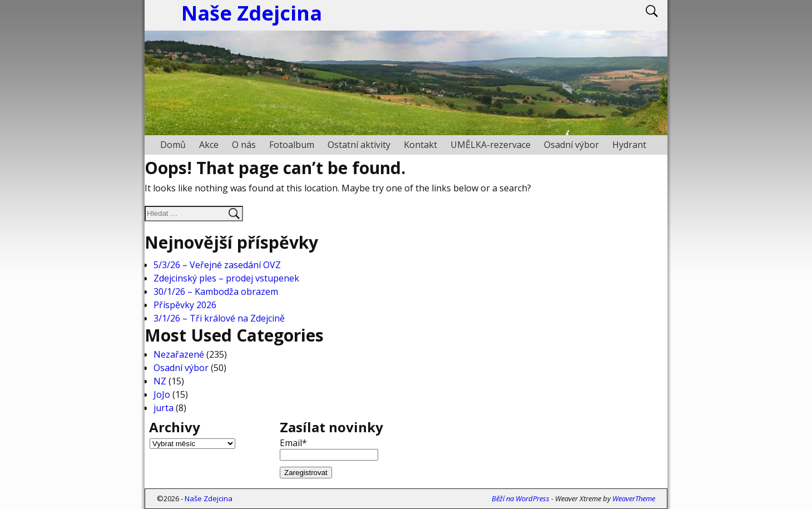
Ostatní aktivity (359, 145)
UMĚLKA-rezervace (491, 145)
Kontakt (420, 145)
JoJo (162, 394)
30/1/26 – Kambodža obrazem (216, 291)
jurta (164, 408)
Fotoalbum (292, 145)
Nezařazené (179, 354)
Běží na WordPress (521, 498)
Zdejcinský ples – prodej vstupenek (226, 278)
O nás (244, 145)
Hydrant (629, 145)
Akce (209, 145)
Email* (329, 448)
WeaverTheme (634, 498)
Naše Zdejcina (209, 498)
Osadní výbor (571, 145)
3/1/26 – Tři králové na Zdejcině (219, 318)
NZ (160, 381)
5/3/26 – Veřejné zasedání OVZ (217, 265)
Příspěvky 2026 (185, 305)
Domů (173, 145)
